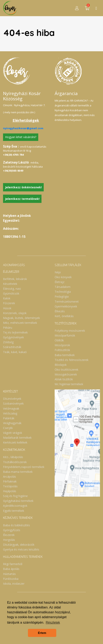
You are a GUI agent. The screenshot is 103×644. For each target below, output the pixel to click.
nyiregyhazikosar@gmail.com (23, 128)
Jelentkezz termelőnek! (22, 199)
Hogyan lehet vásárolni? (21, 137)
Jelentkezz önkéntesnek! (23, 187)
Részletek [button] (53, 622)
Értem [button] (42, 633)
